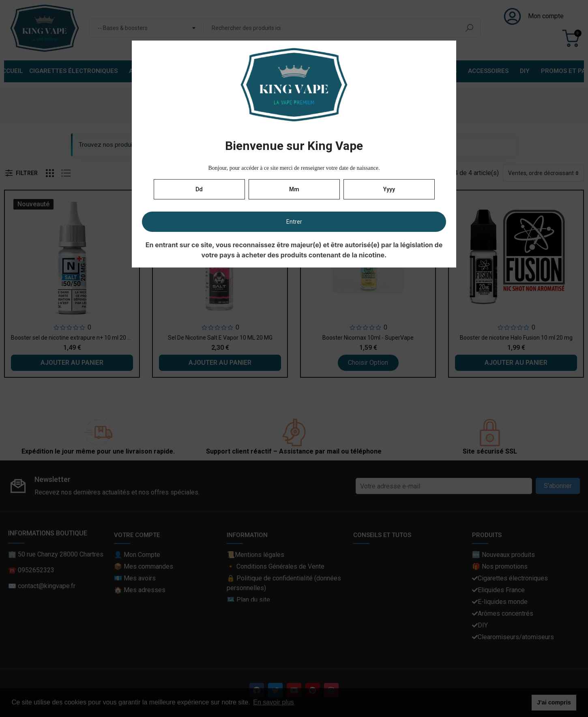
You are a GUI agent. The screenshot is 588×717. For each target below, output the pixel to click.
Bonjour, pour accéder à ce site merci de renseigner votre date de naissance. (294, 168)
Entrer (294, 222)
